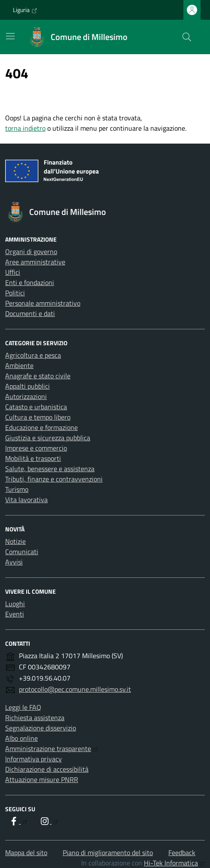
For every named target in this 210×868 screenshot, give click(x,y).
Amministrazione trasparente (52, 748)
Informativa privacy (33, 759)
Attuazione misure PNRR (42, 779)
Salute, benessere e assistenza (50, 469)
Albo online (21, 738)
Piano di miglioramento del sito (108, 853)
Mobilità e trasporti (33, 458)
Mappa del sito (26, 853)
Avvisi (14, 562)
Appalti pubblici (27, 386)
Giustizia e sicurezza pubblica (48, 438)
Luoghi (15, 604)
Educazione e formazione (41, 427)
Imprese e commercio (36, 448)
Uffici (13, 272)
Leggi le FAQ (23, 707)
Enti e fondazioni (30, 282)
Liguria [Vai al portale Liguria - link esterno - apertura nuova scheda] (25, 10)
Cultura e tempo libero (38, 417)
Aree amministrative (35, 262)
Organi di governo (31, 252)
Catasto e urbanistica (36, 407)
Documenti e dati (30, 313)
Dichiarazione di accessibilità (47, 769)
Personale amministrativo (43, 303)
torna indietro (25, 128)
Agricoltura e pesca (33, 355)
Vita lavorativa (26, 500)
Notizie (15, 541)
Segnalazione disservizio (41, 728)
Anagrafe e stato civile (38, 376)
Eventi (15, 614)
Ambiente (19, 365)
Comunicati (22, 552)
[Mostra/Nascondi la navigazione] (10, 36)
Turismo (17, 489)
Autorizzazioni (26, 396)
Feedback (182, 853)
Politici (15, 293)
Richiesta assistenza (35, 718)
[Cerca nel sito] (187, 37)
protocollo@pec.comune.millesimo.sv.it (75, 689)
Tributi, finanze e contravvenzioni (54, 479)
